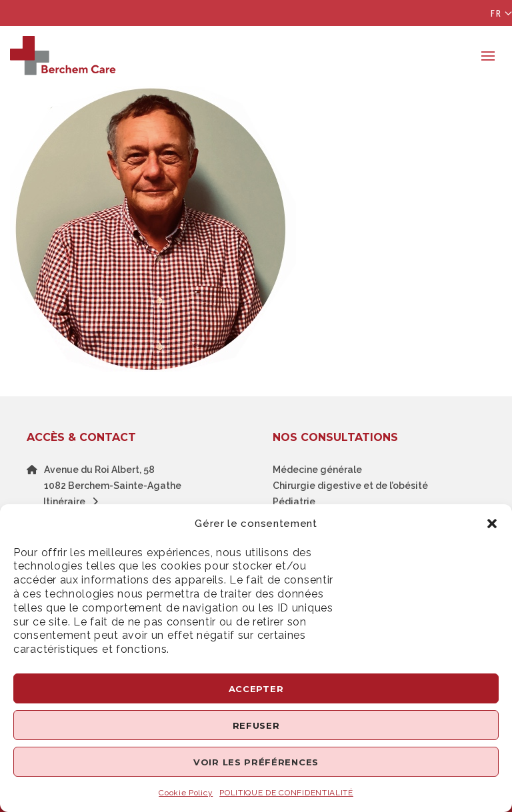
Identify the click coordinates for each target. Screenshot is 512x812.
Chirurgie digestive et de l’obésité (350, 486)
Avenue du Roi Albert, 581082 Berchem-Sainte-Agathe (113, 478)
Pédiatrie (294, 502)
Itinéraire (74, 502)
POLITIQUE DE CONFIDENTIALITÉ (286, 793)
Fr (496, 13)
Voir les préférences (256, 762)
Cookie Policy (186, 793)
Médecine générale (317, 470)
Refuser (256, 725)
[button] (492, 524)
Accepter (256, 689)
